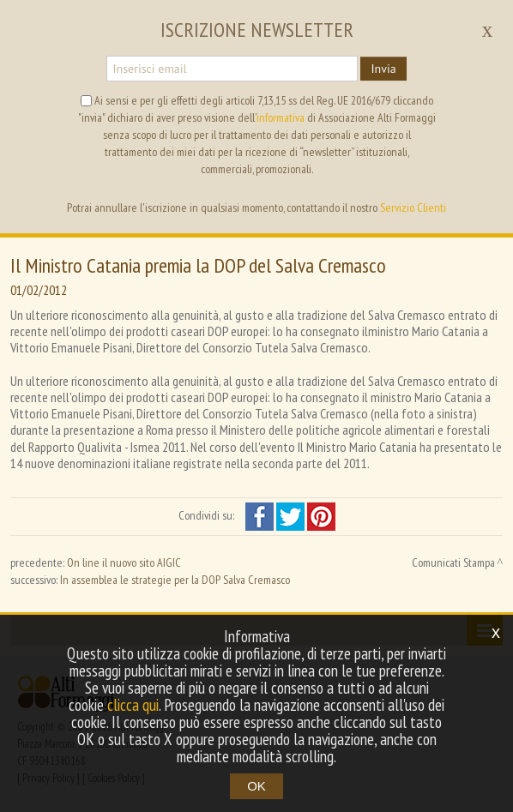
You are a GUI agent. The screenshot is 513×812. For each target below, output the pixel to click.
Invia (383, 69)
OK (256, 786)
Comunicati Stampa (453, 562)
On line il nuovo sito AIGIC (124, 562)
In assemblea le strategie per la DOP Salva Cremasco (175, 580)
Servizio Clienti (413, 208)
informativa (281, 117)
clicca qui (133, 705)
